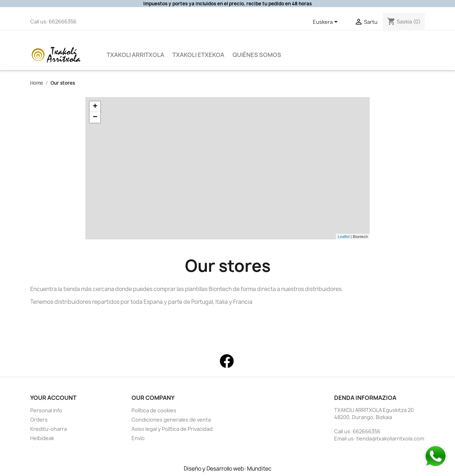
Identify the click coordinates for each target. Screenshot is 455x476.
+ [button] (95, 107)
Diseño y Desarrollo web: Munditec (228, 469)
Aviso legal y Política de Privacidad (172, 429)
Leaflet (344, 237)
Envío (138, 438)
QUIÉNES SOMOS (257, 55)
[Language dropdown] (326, 22)
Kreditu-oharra (49, 429)
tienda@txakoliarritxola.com (390, 438)
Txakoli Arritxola (135, 55)
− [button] (95, 117)
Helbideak (42, 438)
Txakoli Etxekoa (198, 55)
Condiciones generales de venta (171, 420)
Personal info (46, 410)
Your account (53, 398)
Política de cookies (154, 410)
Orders (39, 420)
